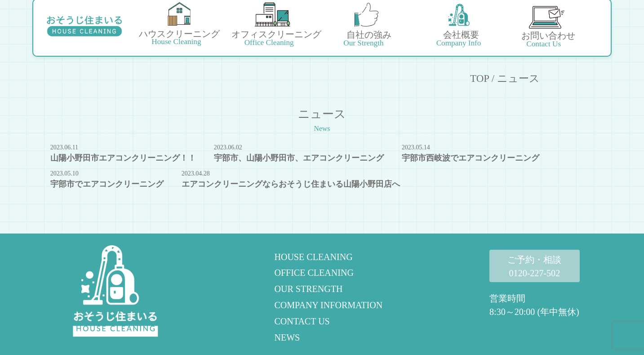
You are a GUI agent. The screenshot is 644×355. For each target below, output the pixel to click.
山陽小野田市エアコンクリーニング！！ (123, 158)
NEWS (287, 337)
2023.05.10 (64, 173)
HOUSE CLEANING (313, 257)
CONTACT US (302, 321)
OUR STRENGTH (308, 289)
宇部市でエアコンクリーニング (107, 184)
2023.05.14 (416, 147)
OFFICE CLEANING (314, 273)
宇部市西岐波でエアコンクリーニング (471, 158)
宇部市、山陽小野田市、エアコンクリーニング (299, 158)
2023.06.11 (64, 147)
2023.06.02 (228, 147)
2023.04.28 (196, 173)
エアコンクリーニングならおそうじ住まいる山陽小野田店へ (291, 184)
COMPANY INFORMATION (328, 305)
